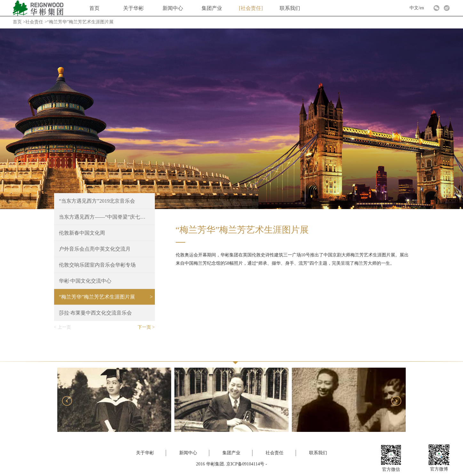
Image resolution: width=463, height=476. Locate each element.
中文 (414, 8)
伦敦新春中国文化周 (82, 233)
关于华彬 (133, 8)
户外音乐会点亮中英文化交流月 (95, 249)
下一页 (144, 327)
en (422, 8)
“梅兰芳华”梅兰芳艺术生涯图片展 (97, 297)
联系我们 (290, 8)
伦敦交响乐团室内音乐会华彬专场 (97, 265)
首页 (94, 8)
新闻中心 (173, 8)
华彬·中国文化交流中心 (85, 281)
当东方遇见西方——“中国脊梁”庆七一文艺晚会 (104, 217)
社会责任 (251, 8)
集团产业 (212, 8)
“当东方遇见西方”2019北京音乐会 (97, 201)
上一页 (64, 327)
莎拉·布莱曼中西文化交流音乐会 (95, 313)
